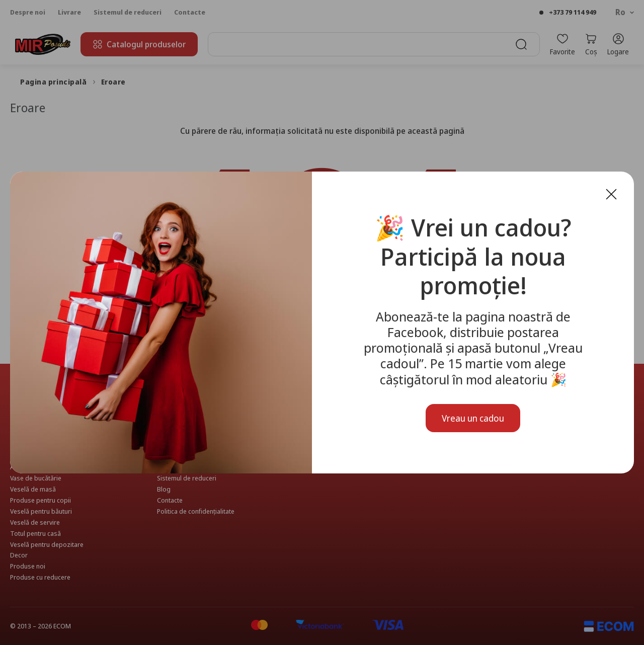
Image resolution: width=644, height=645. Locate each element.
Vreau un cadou (473, 418)
